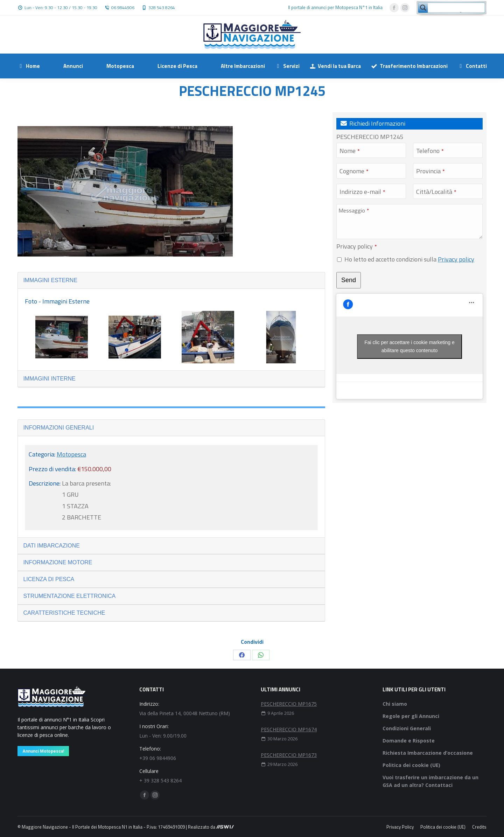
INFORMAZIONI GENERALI (58, 428)
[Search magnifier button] (423, 8)
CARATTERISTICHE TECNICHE (64, 613)
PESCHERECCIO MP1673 (289, 755)
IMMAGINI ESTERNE (50, 280)
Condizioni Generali (407, 728)
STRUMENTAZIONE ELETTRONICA (69, 596)
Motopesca (71, 454)
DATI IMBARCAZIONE (51, 546)
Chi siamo (395, 704)
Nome (350, 151)
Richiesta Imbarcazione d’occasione (428, 753)
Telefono (430, 151)
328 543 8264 (162, 8)
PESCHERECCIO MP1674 (289, 729)
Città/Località (436, 192)
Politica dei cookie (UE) (411, 765)
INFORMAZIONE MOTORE (58, 562)
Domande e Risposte (409, 741)
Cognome (354, 171)
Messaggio (354, 210)
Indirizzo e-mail (362, 192)
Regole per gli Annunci (411, 716)
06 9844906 (123, 8)
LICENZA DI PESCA (49, 579)
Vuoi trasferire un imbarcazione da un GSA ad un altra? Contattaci (430, 781)
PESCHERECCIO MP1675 (289, 704)
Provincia (430, 171)
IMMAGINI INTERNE (49, 379)
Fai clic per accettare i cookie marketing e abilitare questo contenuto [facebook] (409, 346)
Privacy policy (357, 246)
